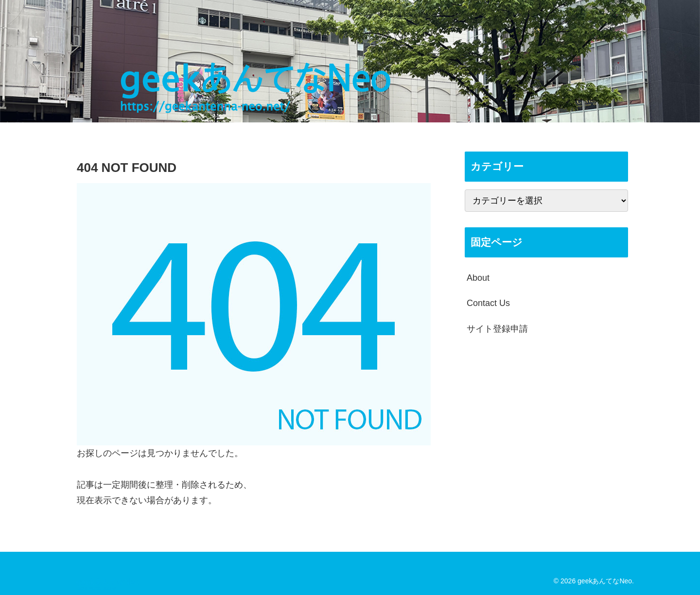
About (478, 278)
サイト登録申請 (497, 329)
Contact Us (488, 303)
